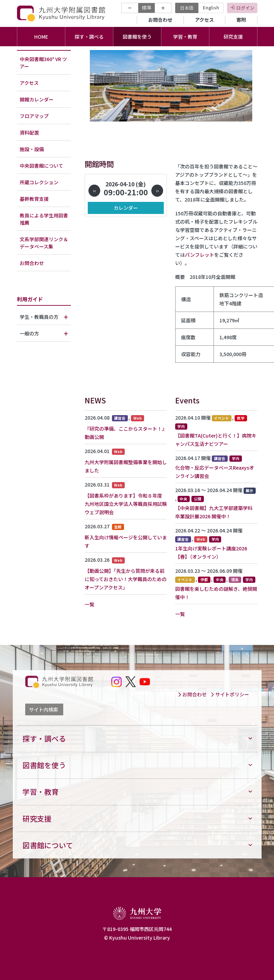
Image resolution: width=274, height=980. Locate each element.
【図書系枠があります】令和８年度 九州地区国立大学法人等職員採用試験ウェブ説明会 (126, 504)
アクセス (204, 20)
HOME (41, 37)
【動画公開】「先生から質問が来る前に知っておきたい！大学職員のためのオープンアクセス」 (126, 579)
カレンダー (126, 208)
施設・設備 (32, 149)
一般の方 (29, 333)
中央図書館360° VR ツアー (43, 63)
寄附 (241, 20)
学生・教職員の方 (39, 317)
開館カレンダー (37, 99)
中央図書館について (41, 166)
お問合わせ (160, 20)
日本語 (187, 8)
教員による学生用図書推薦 (44, 219)
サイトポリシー (230, 694)
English (211, 7)
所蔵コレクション (39, 182)
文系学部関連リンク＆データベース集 (44, 243)
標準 (147, 8)
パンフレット (200, 255)
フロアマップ (34, 116)
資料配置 (29, 133)
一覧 (89, 604)
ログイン (245, 8)
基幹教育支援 (34, 199)
